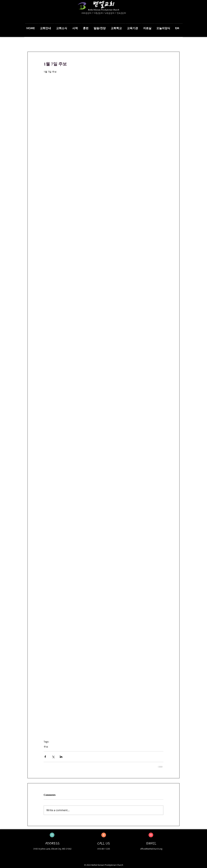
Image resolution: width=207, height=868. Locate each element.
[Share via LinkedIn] (61, 757)
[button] (47, 27)
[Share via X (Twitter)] (53, 757)
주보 (46, 747)
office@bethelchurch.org (151, 849)
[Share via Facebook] (45, 757)
